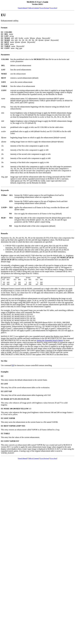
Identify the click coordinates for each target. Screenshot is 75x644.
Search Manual (23, 460)
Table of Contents (34, 8)
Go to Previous (44, 8)
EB (13, 367)
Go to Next (53, 8)
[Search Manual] (23, 8)
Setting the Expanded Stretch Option (50, 342)
